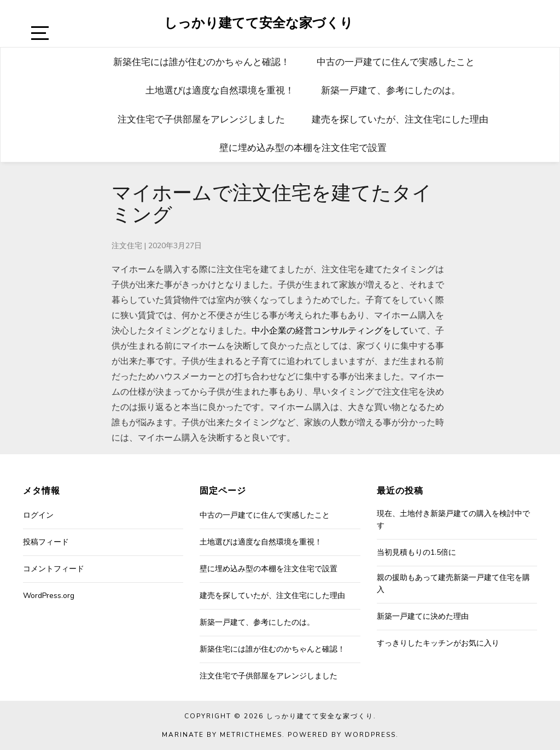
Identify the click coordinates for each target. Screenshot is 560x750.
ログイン (38, 515)
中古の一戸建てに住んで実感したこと (396, 61)
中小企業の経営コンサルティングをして (330, 331)
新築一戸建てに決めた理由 (423, 616)
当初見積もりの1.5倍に (416, 552)
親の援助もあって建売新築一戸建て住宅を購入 (453, 584)
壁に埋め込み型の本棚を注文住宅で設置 (303, 147)
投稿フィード (46, 542)
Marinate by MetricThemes (222, 735)
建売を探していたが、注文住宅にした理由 (400, 119)
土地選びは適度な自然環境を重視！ (220, 90)
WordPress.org (49, 596)
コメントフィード (54, 569)
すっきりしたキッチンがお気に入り (438, 643)
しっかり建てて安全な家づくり (259, 22)
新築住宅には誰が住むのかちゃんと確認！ (202, 61)
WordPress (370, 735)
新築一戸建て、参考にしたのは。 (391, 90)
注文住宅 (127, 246)
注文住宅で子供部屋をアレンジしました (201, 119)
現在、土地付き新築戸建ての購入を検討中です (453, 520)
